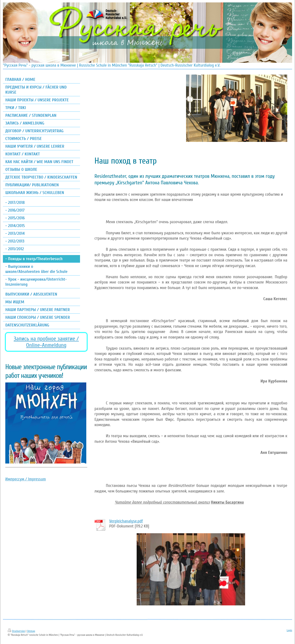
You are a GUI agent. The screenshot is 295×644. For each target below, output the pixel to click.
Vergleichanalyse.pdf (126, 521)
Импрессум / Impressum (26, 479)
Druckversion (16, 631)
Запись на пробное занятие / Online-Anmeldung (46, 342)
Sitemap (31, 631)
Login (289, 630)
